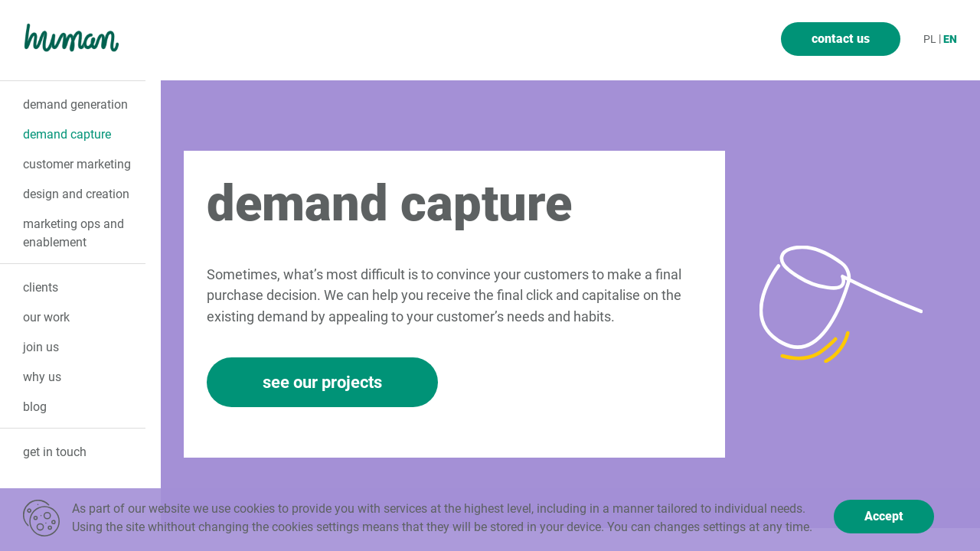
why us (42, 377)
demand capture (67, 134)
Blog (35, 407)
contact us (841, 39)
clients (41, 287)
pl (930, 39)
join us (41, 347)
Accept (884, 516)
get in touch (55, 452)
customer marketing (77, 164)
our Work (46, 317)
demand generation (75, 104)
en (950, 39)
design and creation (76, 194)
